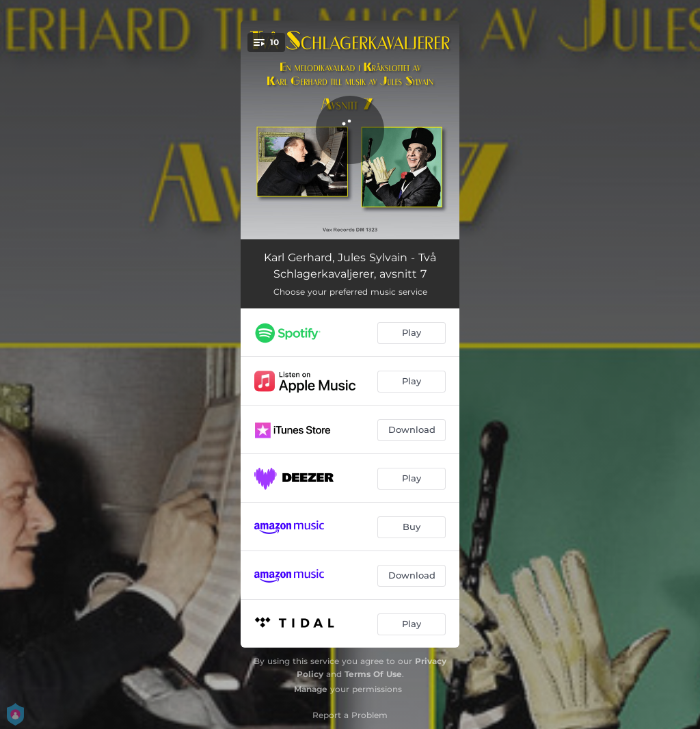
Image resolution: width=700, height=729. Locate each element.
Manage (311, 689)
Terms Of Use (373, 674)
